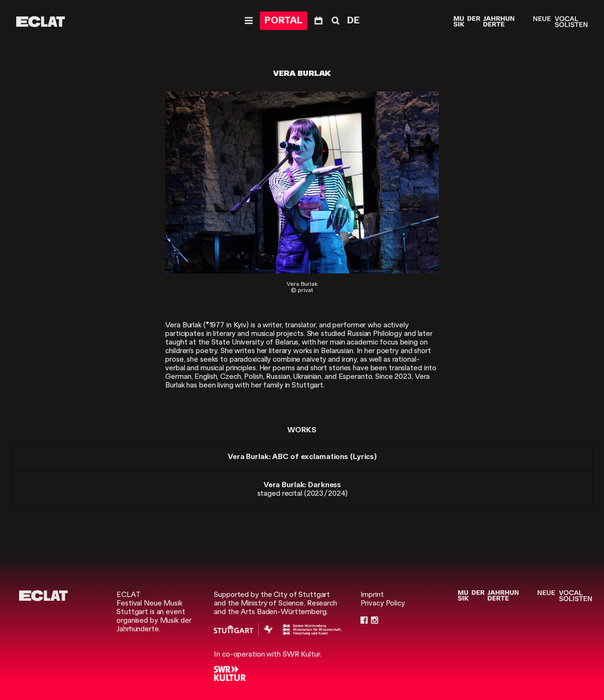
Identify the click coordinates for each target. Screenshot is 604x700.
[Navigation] (249, 21)
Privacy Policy (383, 603)
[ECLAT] (41, 22)
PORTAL (284, 20)
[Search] (335, 21)
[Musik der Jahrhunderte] (484, 22)
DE (353, 20)
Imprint (372, 595)
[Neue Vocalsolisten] (560, 22)
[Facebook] (364, 620)
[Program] (318, 21)
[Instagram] (375, 620)
